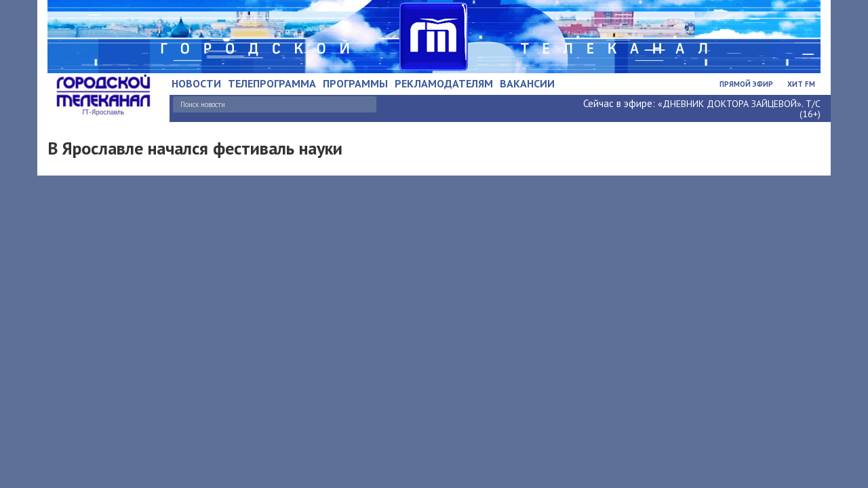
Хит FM (801, 84)
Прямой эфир (746, 84)
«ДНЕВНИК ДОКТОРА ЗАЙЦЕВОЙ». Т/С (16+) (739, 109)
